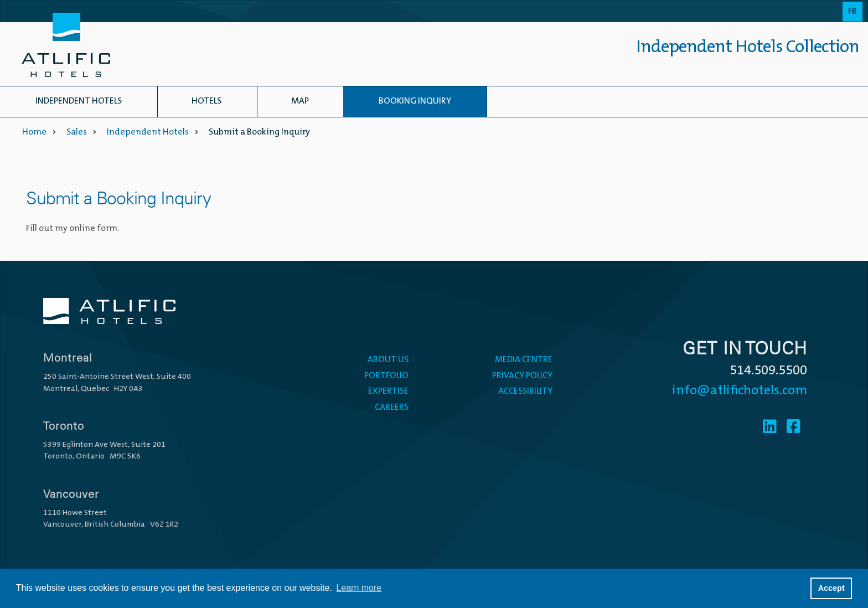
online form (93, 229)
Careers (392, 408)
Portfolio (386, 376)
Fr (852, 12)
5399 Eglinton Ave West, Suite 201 (104, 445)
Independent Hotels (79, 101)
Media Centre (524, 360)
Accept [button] (831, 588)
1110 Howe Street (75, 513)
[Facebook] (794, 428)
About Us (388, 360)
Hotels (206, 101)
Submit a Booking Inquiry (259, 132)
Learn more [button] (359, 588)
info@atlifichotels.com (740, 391)
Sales (77, 132)
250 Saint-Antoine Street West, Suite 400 (117, 377)
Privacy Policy (522, 376)
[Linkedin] (770, 428)
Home (34, 132)
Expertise (388, 391)
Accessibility (525, 391)
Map (300, 101)
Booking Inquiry (415, 101)
